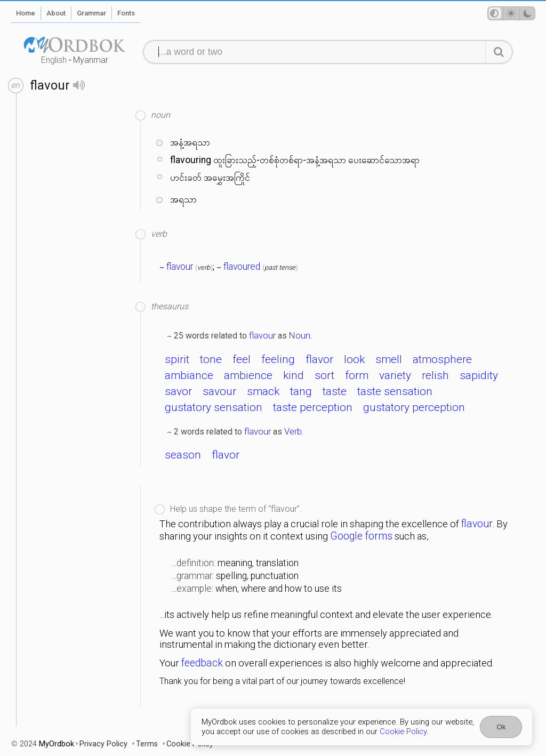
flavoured (242, 267)
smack (263, 391)
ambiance (189, 375)
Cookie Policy (403, 731)
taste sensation (395, 391)
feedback (202, 663)
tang (301, 391)
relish (435, 375)
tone (211, 359)
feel (242, 359)
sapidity (479, 375)
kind (294, 375)
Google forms (361, 536)
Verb (293, 431)
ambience (248, 375)
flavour (180, 267)
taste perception (313, 407)
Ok (501, 727)
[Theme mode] (511, 13)
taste (335, 391)
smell (389, 359)
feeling (278, 359)
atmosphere (442, 359)
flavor (319, 359)
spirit (177, 359)
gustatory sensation (214, 407)
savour (219, 391)
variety (395, 375)
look (354, 359)
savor (178, 391)
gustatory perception (414, 407)
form (357, 375)
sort (324, 375)
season (183, 455)
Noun (300, 335)
